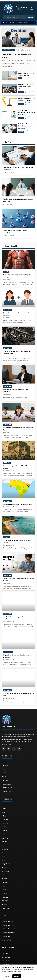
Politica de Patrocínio (8, 933)
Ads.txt (4, 773)
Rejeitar (7, 976)
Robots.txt (5, 780)
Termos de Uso (6, 940)
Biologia (4, 809)
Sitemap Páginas (7, 788)
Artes (3, 805)
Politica (4, 875)
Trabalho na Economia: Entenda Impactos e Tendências (26, 126)
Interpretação (8, 50)
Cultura (7, 463)
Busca (4, 769)
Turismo (7, 537)
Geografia (5, 849)
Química (4, 879)
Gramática (5, 853)
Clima (3, 812)
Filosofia (4, 842)
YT (19, 749)
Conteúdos (5, 766)
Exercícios (5, 838)
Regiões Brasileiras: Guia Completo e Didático (18, 504)
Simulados (5, 893)
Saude (20, 78)
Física (3, 845)
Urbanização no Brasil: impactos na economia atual (25, 86)
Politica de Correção (8, 925)
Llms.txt (4, 777)
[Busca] (14, 17)
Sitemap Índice (6, 784)
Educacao (21, 104)
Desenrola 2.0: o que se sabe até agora (20, 23)
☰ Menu (32, 8)
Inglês (3, 860)
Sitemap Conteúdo (7, 791)
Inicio (3, 762)
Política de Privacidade (13, 972)
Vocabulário (5, 908)
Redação (4, 882)
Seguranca (5, 890)
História (4, 856)
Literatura (4, 868)
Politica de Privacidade (9, 929)
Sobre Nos (5, 954)
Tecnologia (8, 652)
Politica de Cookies (7, 936)
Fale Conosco (6, 957)
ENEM (4, 827)
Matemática (5, 871)
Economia (21, 92)
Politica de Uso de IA (8, 922)
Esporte (4, 834)
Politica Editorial (7, 961)
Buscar (31, 17)
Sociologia (5, 897)
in (14, 749)
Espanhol (4, 831)
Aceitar (17, 976)
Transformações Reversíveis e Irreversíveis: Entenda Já (27, 112)
